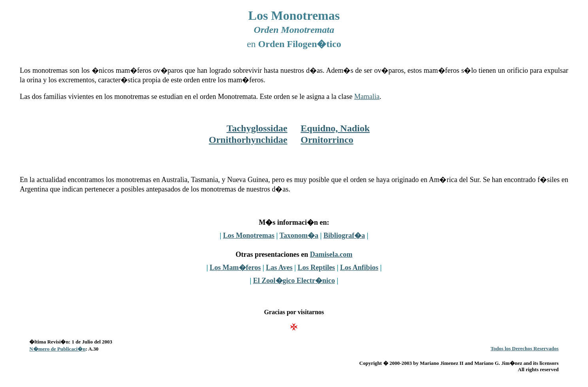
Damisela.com (331, 254)
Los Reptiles (317, 267)
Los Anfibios (359, 267)
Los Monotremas (249, 235)
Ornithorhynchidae (248, 140)
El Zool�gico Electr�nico (294, 281)
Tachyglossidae (257, 128)
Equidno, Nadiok (335, 128)
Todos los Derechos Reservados (524, 348)
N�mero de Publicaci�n (57, 349)
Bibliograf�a (344, 235)
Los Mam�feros (235, 267)
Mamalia (367, 97)
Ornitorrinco (327, 140)
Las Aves (279, 267)
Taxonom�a (299, 235)
